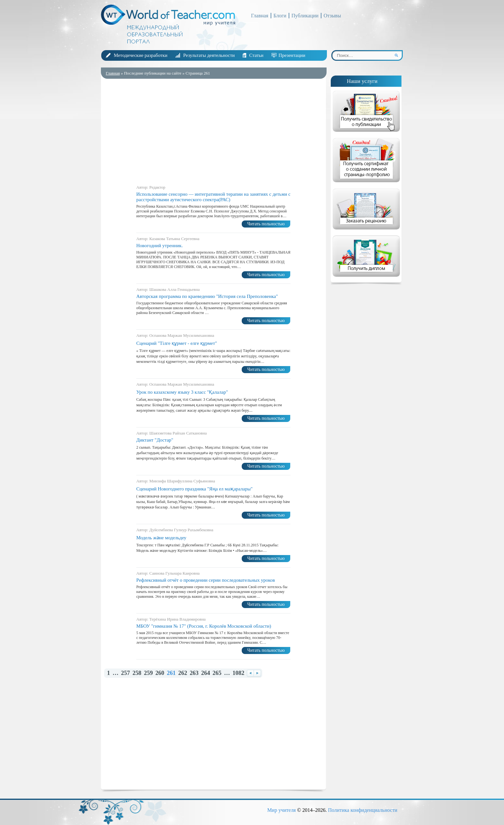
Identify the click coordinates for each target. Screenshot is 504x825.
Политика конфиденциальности (363, 810)
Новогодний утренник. (160, 246)
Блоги (280, 16)
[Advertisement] (213, 130)
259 (148, 673)
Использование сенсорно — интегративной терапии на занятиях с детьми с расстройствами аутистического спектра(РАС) (213, 197)
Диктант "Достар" (155, 440)
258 (137, 673)
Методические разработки (141, 55)
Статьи (256, 55)
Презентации (292, 55)
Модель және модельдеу (161, 538)
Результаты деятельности (209, 55)
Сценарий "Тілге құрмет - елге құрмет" (177, 343)
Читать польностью (266, 224)
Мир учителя (281, 810)
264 (206, 673)
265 (217, 673)
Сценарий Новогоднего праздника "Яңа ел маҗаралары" (194, 489)
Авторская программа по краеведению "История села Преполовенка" (207, 296)
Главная (260, 16)
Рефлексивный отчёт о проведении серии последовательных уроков (206, 580)
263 (194, 673)
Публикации (305, 16)
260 (160, 673)
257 (126, 673)
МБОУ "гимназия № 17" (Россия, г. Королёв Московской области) (204, 626)
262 (183, 673)
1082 (238, 673)
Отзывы (332, 16)
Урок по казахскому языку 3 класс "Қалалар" (182, 392)
